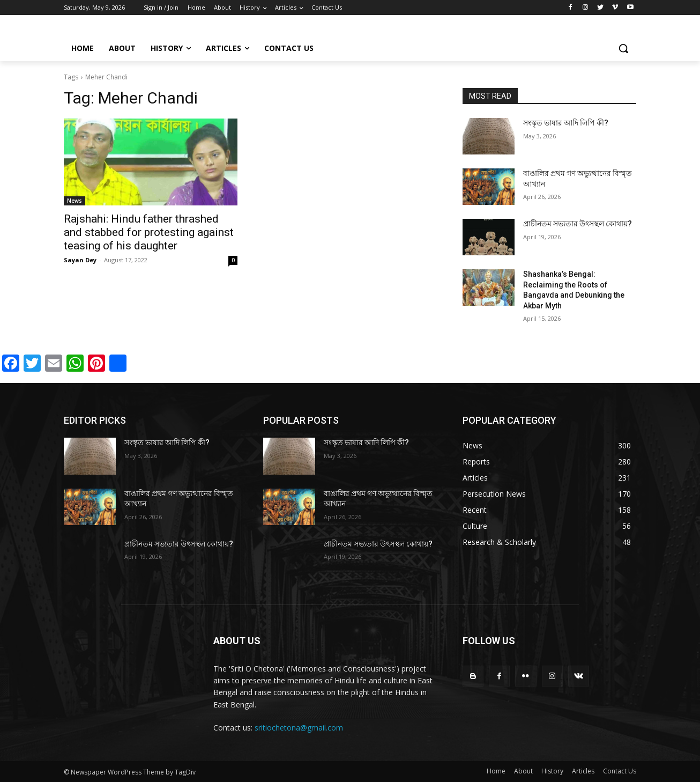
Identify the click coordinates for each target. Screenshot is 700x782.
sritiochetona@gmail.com (299, 728)
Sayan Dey (80, 260)
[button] (623, 48)
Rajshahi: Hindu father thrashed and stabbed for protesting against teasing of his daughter (149, 232)
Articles (583, 771)
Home (496, 771)
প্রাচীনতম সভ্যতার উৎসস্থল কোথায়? (578, 224)
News (75, 201)
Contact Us (620, 771)
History (552, 771)
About (523, 771)
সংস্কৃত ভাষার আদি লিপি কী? (566, 123)
